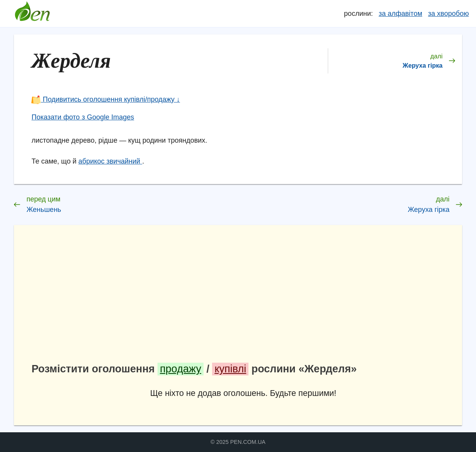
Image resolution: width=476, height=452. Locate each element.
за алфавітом (400, 14)
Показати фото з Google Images (83, 117)
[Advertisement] (243, 297)
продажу (181, 369)
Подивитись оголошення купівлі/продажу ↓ (106, 99)
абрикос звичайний (110, 161)
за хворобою (448, 14)
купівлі (230, 369)
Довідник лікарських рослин (32, 14)
